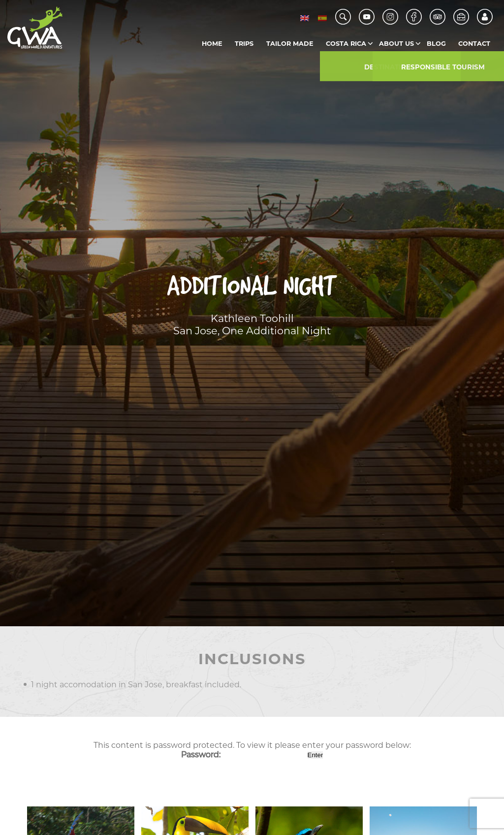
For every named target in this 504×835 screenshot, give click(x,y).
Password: (243, 755)
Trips (244, 44)
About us (396, 44)
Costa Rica (346, 44)
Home (212, 44)
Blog (436, 44)
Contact (474, 44)
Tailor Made (290, 44)
